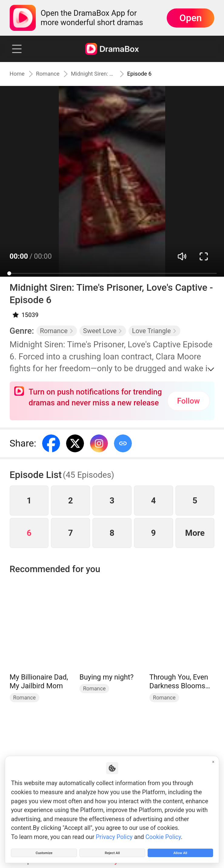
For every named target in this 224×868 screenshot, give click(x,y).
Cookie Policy (163, 832)
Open (191, 18)
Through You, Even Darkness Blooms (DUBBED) (179, 682)
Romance (56, 74)
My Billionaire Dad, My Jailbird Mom (39, 682)
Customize (44, 850)
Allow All (180, 850)
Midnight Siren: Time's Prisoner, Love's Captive (105, 74)
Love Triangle (155, 331)
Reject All (112, 850)
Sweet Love (103, 331)
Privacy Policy (114, 832)
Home (19, 74)
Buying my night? (107, 677)
